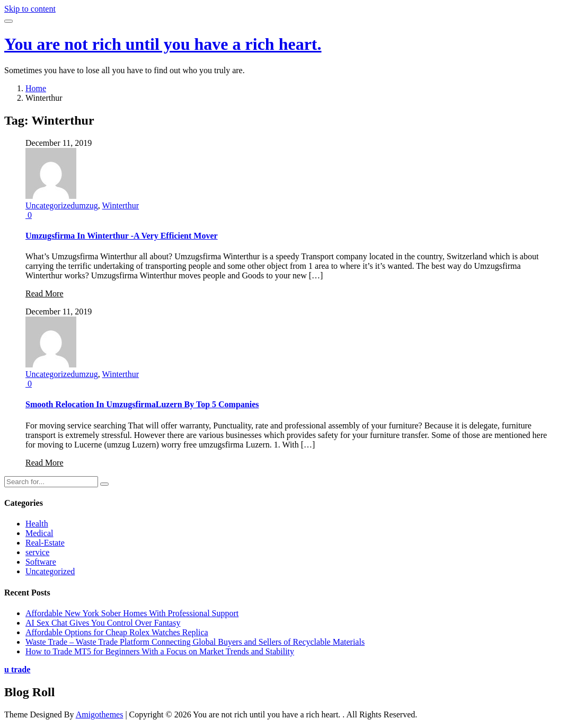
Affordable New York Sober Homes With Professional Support (132, 613)
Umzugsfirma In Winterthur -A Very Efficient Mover (122, 236)
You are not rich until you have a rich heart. (163, 44)
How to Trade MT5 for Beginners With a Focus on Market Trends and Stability (160, 651)
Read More (45, 293)
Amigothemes (100, 714)
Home (36, 88)
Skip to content (30, 9)
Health (37, 524)
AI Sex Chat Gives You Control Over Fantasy (103, 623)
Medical (39, 533)
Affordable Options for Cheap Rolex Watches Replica (117, 632)
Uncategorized (50, 205)
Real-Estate (45, 543)
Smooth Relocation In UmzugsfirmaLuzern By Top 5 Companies (142, 404)
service (37, 552)
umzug (86, 205)
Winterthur (121, 205)
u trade (17, 669)
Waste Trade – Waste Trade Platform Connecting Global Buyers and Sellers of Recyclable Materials (195, 642)
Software (41, 562)
